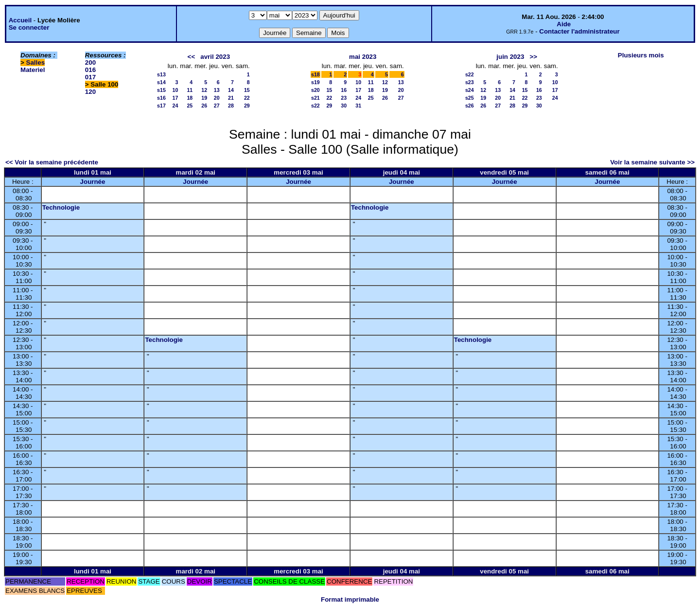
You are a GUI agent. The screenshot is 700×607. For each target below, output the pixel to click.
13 (217, 90)
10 (175, 90)
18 (190, 98)
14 (231, 90)
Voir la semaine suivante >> (652, 162)
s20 (315, 90)
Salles (36, 62)
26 (204, 106)
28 (231, 106)
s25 (470, 98)
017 (90, 77)
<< (192, 57)
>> (533, 57)
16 (344, 90)
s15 (161, 90)
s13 (161, 74)
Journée (93, 182)
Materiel (33, 70)
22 (247, 98)
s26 (470, 106)
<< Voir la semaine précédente (52, 162)
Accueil (20, 20)
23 (344, 98)
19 (204, 98)
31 (358, 106)
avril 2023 (215, 57)
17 (175, 98)
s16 (161, 98)
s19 (315, 82)
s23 (470, 82)
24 (175, 106)
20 (217, 98)
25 (190, 106)
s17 (161, 106)
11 (190, 90)
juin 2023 (510, 57)
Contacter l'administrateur (579, 31)
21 (231, 98)
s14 (161, 82)
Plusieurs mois (641, 55)
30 (344, 106)
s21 (315, 98)
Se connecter (29, 27)
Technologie (61, 207)
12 (204, 90)
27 (217, 106)
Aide (564, 24)
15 (247, 90)
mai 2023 (363, 57)
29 (247, 106)
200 (90, 62)
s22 (315, 106)
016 (90, 70)
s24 (470, 90)
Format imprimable (350, 599)
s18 (315, 74)
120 (90, 92)
